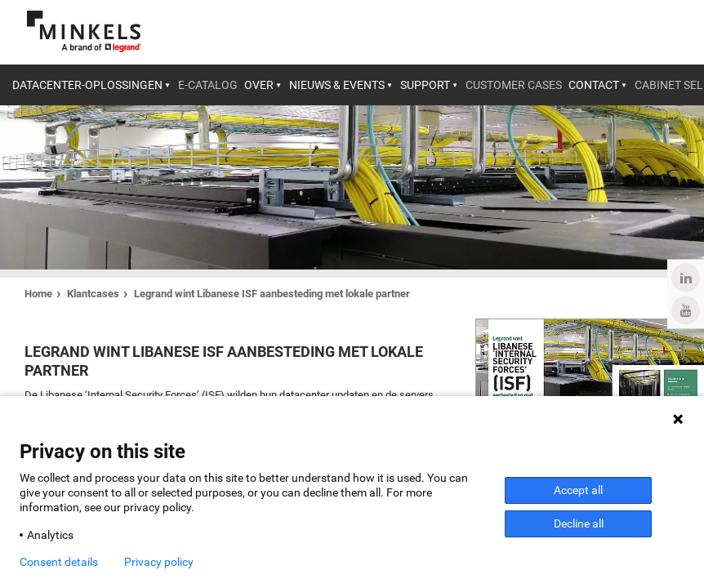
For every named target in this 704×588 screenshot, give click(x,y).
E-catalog (208, 85)
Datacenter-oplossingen (87, 85)
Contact (594, 85)
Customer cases (514, 85)
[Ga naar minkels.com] (84, 31)
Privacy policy (159, 562)
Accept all (578, 490)
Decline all (579, 523)
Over (259, 85)
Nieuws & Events (337, 85)
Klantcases (93, 294)
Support (425, 85)
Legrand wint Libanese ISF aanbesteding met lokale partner (272, 294)
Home (38, 294)
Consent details (59, 562)
